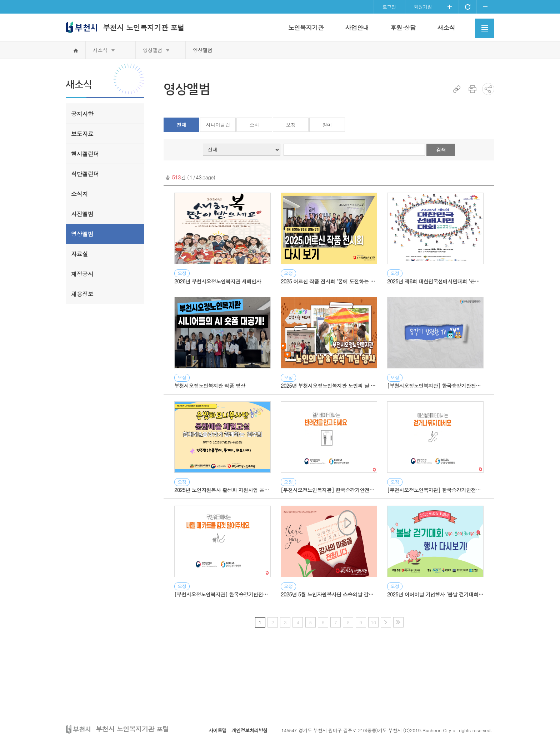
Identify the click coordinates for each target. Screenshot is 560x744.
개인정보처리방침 (249, 730)
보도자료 (82, 134)
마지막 (398, 622)
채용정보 (82, 294)
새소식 (446, 28)
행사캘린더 (85, 154)
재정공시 (82, 274)
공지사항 (82, 114)
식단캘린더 (85, 174)
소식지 (79, 194)
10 (373, 622)
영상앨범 (152, 50)
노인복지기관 (306, 28)
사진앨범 (82, 214)
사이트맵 (217, 730)
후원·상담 (403, 28)
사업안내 (357, 28)
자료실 (79, 254)
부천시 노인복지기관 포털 (144, 27)
